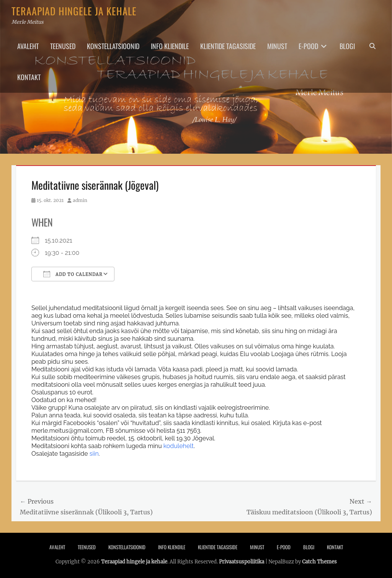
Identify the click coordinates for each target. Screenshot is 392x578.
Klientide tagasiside (228, 46)
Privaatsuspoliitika (242, 562)
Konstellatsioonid (113, 46)
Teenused (63, 46)
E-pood (308, 46)
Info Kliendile (170, 46)
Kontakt (29, 77)
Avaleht (28, 46)
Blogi (347, 46)
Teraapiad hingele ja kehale (74, 11)
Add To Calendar (73, 274)
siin (94, 454)
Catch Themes (319, 562)
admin (80, 200)
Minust (277, 46)
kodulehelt (178, 446)
